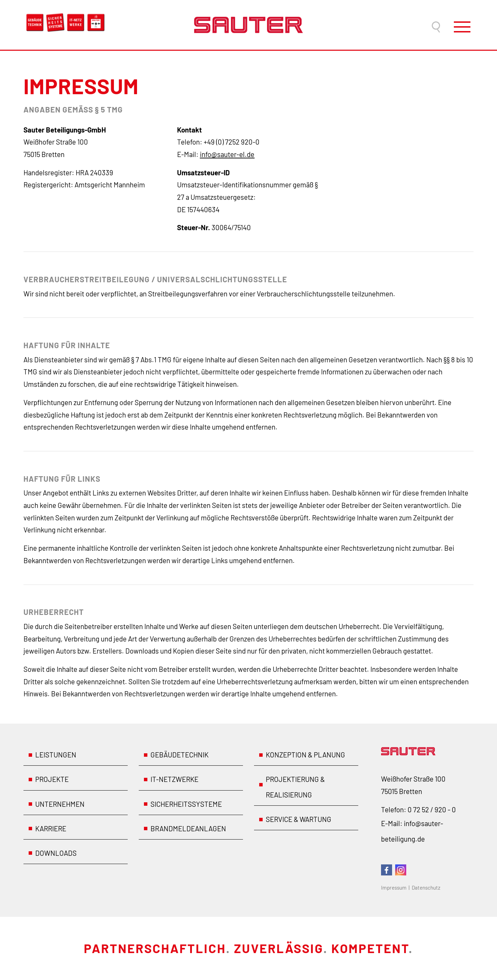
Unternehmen (60, 804)
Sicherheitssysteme (186, 804)
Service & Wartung (299, 819)
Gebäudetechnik (179, 755)
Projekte (52, 779)
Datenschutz (426, 888)
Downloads (56, 853)
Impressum (394, 888)
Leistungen (56, 755)
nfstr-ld (227, 154)
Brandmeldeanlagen (188, 829)
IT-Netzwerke (174, 779)
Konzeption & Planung (305, 755)
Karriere (51, 829)
